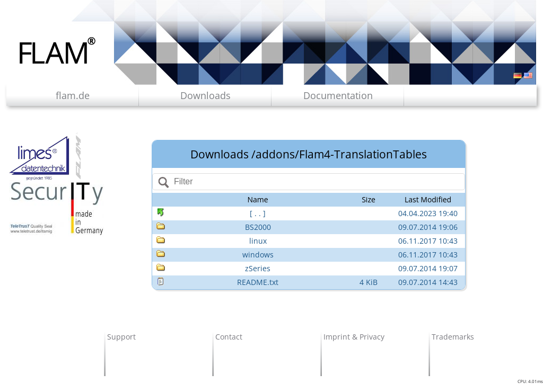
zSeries (258, 268)
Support (121, 337)
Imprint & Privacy (354, 337)
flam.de (73, 95)
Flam (58, 50)
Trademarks (453, 337)
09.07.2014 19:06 (428, 227)
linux (258, 241)
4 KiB (369, 282)
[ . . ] (258, 213)
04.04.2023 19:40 (428, 213)
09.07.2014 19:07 (428, 268)
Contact (229, 337)
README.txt (258, 282)
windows (258, 255)
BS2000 (258, 227)
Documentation (338, 95)
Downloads (205, 95)
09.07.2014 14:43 (428, 282)
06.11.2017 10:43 (428, 241)
